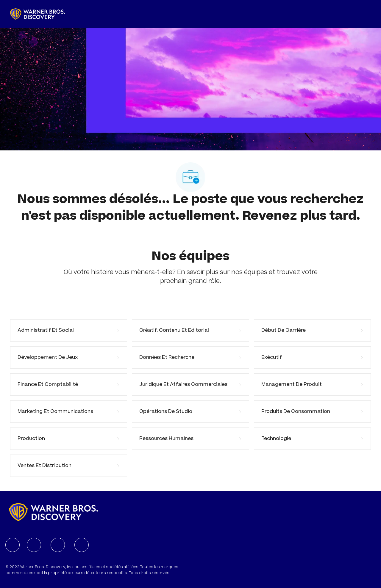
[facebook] (13, 545)
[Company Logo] (37, 14)
